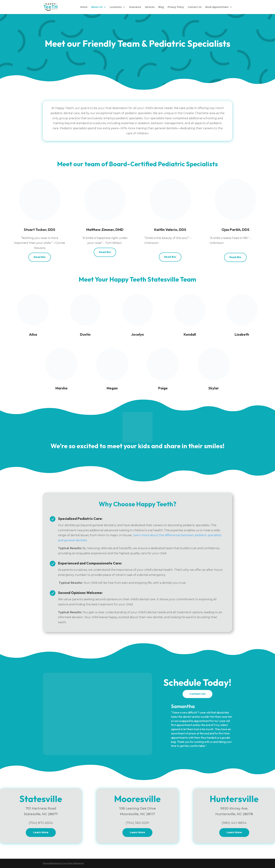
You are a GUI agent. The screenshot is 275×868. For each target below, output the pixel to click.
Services (150, 7)
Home (84, 7)
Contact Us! (197, 694)
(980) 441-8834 (234, 823)
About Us (97, 7)
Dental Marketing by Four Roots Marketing (63, 863)
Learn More (41, 832)
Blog (161, 7)
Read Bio (40, 257)
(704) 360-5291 (137, 823)
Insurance (135, 7)
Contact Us (195, 7)
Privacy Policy (176, 7)
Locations (116, 7)
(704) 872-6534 (41, 823)
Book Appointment (217, 7)
